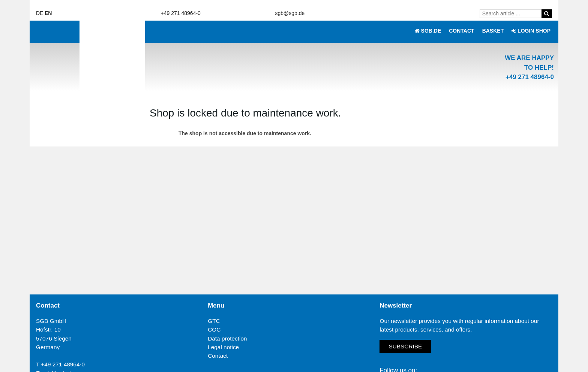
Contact (218, 356)
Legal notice (223, 347)
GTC (214, 321)
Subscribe (405, 346)
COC (214, 329)
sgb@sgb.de (290, 13)
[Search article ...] (512, 13)
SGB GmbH (51, 321)
